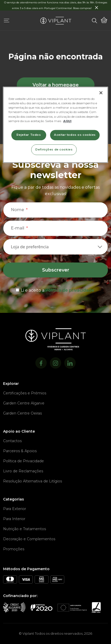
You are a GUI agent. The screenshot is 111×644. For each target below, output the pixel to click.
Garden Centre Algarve (24, 403)
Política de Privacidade (23, 461)
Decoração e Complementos (29, 539)
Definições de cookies (54, 149)
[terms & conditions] (55, 289)
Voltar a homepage (56, 85)
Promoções (14, 549)
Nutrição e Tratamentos (25, 529)
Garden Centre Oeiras (22, 413)
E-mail (18, 228)
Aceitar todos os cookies (75, 135)
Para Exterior (15, 509)
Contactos (12, 441)
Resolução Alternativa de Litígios (33, 481)
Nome (17, 210)
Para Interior (14, 519)
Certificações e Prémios (25, 393)
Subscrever (56, 270)
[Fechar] (101, 93)
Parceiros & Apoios (20, 451)
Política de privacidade (70, 290)
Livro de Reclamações (23, 471)
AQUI (67, 121)
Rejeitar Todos (29, 135)
